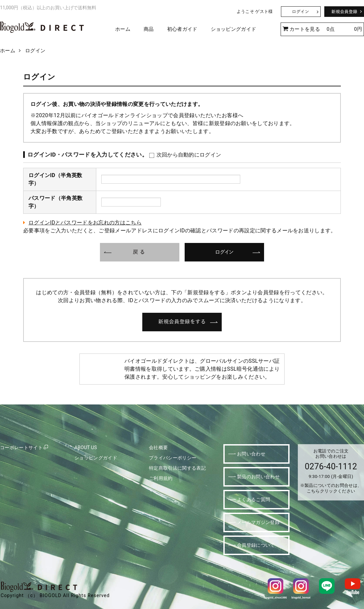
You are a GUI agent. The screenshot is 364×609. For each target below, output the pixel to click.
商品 (149, 29)
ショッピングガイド (234, 29)
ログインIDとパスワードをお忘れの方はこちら (85, 223)
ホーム (123, 29)
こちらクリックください (331, 491)
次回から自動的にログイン (185, 155)
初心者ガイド (182, 29)
